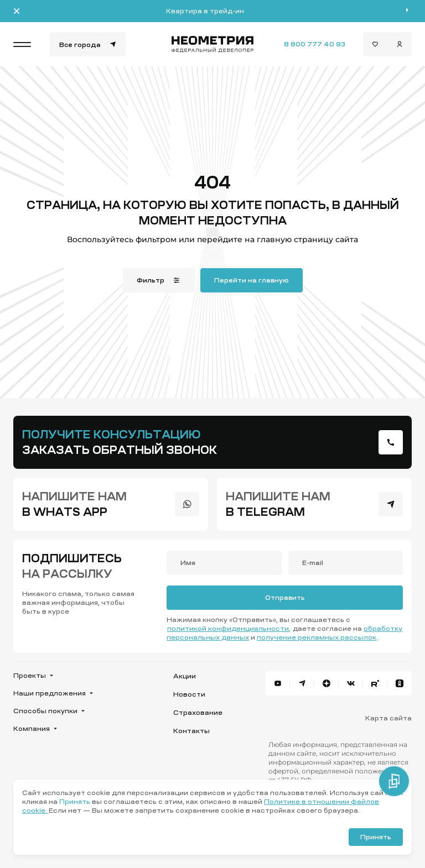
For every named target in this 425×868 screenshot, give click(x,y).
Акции (185, 676)
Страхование (198, 713)
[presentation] (391, 442)
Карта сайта (388, 718)
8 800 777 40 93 (315, 44)
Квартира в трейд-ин (205, 11)
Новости (189, 694)
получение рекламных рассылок (317, 637)
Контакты (191, 731)
